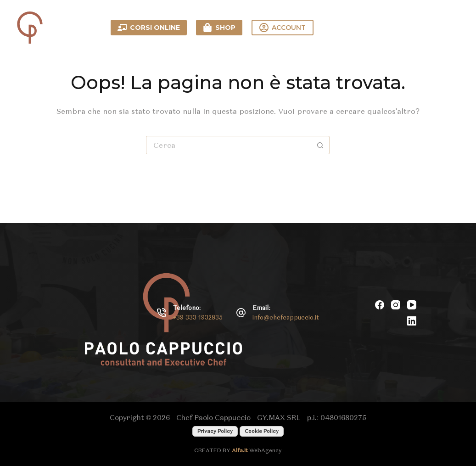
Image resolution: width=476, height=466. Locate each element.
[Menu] (453, 28)
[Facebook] (380, 305)
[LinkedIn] (412, 321)
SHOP (219, 28)
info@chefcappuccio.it (286, 317)
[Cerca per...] (229, 145)
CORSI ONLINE (149, 28)
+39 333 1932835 (198, 317)
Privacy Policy (215, 431)
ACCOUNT (283, 28)
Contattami (383, 28)
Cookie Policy (262, 431)
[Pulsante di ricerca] (320, 145)
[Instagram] (396, 305)
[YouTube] (412, 305)
